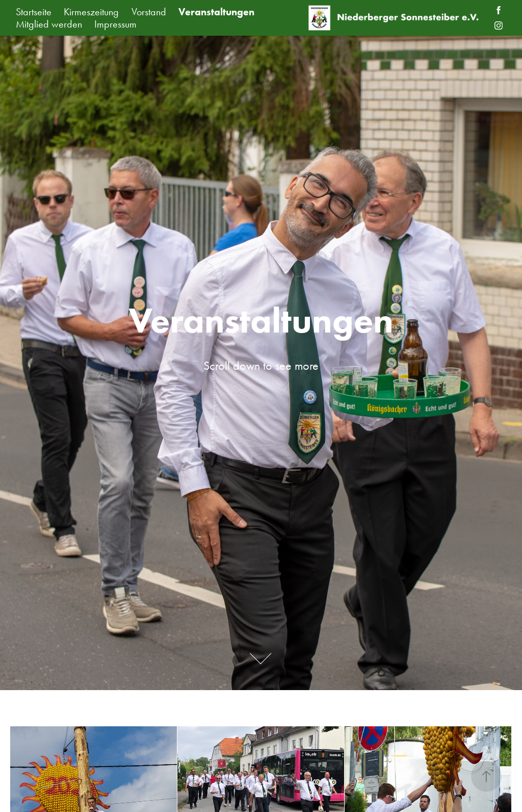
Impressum (115, 24)
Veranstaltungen (216, 12)
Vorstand (149, 12)
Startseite (34, 12)
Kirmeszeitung (91, 12)
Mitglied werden (49, 24)
